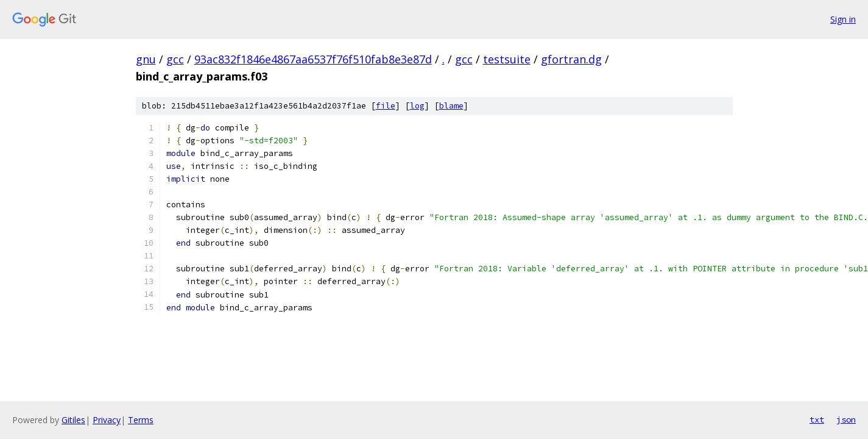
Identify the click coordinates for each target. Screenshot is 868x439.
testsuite (507, 59)
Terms (141, 420)
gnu (146, 59)
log (417, 106)
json (846, 419)
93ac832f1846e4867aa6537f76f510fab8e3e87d (313, 59)
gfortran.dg (571, 59)
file (386, 106)
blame (451, 106)
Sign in (843, 19)
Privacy (107, 420)
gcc (175, 59)
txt (817, 419)
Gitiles (73, 420)
